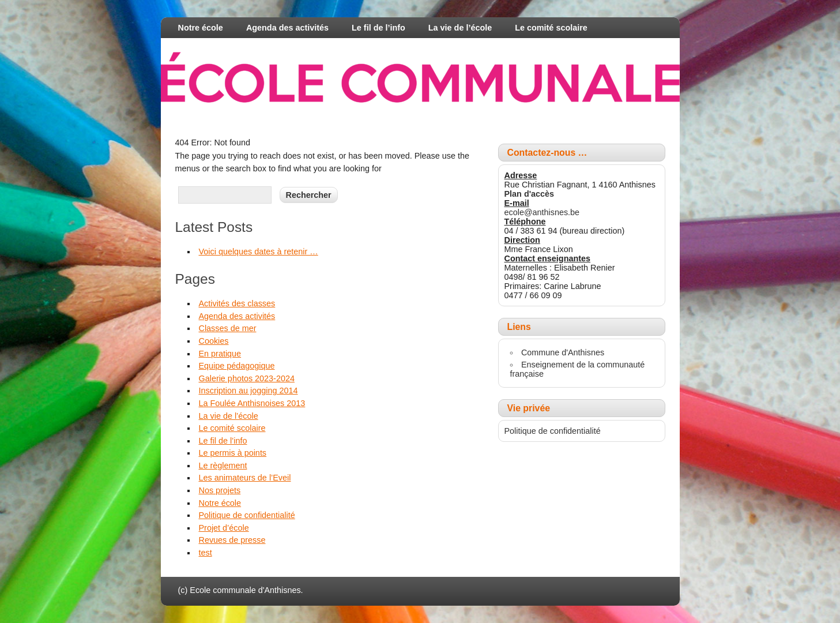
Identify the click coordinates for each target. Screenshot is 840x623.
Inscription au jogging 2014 (248, 391)
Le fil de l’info (378, 28)
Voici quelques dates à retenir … (258, 252)
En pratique (220, 354)
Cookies (213, 341)
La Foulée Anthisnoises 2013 (252, 403)
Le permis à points (232, 453)
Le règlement (223, 466)
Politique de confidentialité (246, 515)
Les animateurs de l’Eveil (244, 478)
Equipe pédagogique (236, 366)
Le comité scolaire (551, 28)
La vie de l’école (460, 28)
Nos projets (219, 490)
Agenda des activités (287, 28)
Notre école (201, 28)
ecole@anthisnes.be (542, 212)
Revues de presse (232, 540)
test (205, 553)
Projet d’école (223, 528)
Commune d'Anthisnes (563, 352)
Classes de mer (227, 328)
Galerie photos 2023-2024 (246, 378)
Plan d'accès (530, 194)
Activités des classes (237, 303)
